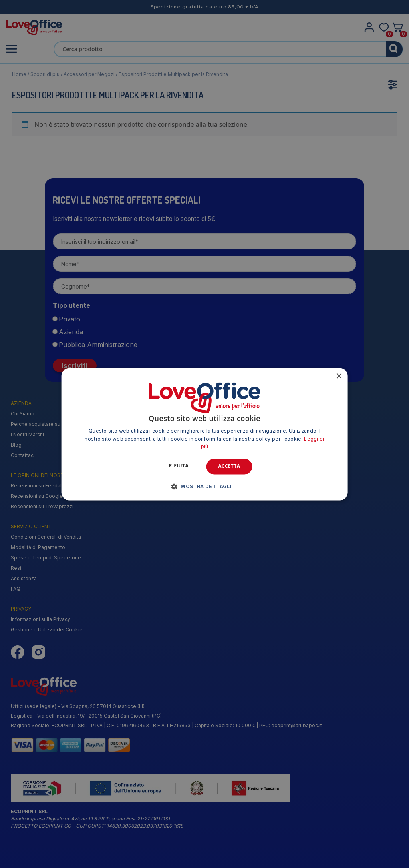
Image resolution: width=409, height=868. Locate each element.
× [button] (339, 376)
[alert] (204, 434)
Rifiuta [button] (179, 466)
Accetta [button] (229, 466)
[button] (205, 486)
